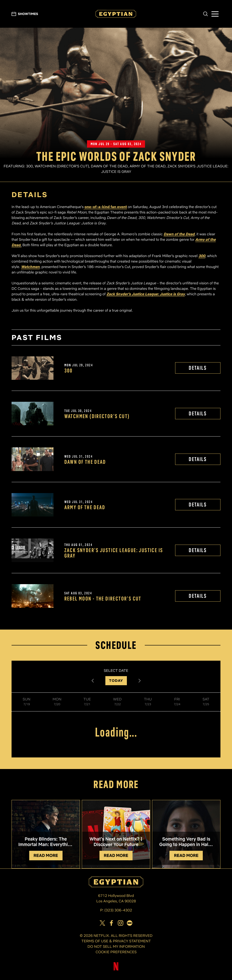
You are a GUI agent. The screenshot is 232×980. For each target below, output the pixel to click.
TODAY (116, 681)
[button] (205, 14)
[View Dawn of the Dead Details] (32, 459)
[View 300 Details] (32, 368)
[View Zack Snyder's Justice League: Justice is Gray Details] (32, 550)
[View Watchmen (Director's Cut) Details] (32, 414)
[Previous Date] (93, 681)
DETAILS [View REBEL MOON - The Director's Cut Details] (198, 596)
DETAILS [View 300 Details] (198, 368)
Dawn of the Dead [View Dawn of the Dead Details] (85, 462)
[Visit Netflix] (116, 970)
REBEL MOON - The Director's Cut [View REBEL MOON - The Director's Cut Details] (103, 599)
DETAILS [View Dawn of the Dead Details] (198, 459)
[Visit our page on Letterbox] (130, 923)
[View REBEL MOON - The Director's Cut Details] (32, 596)
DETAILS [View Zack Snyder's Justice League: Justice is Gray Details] (198, 550)
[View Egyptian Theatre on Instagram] (121, 923)
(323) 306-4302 (118, 910)
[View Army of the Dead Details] (32, 505)
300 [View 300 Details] (69, 371)
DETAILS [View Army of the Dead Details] (198, 505)
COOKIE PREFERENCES (116, 952)
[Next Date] (140, 681)
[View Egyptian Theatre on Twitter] (102, 923)
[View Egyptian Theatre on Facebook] (111, 923)
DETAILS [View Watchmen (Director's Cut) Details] (198, 413)
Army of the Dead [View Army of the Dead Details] (85, 507)
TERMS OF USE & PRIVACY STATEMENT (116, 941)
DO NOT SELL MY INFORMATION (116, 947)
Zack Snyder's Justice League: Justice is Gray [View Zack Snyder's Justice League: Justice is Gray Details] (114, 553)
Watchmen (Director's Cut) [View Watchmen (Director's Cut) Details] (97, 416)
